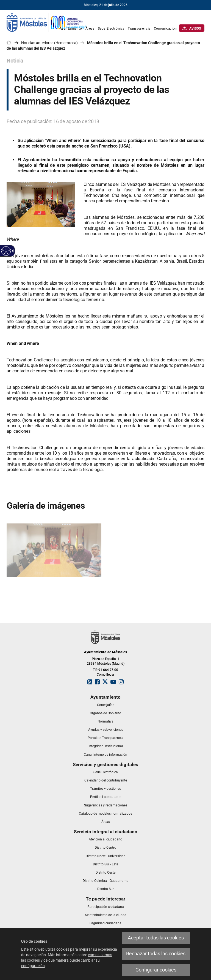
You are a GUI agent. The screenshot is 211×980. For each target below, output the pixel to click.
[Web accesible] (6, 251)
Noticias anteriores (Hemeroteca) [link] (49, 43)
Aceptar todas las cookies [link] (156, 938)
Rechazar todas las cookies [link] (156, 954)
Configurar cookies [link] (156, 970)
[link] (46, 22)
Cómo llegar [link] (105, 675)
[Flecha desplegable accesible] (12, 251)
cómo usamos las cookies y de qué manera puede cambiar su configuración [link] (67, 960)
